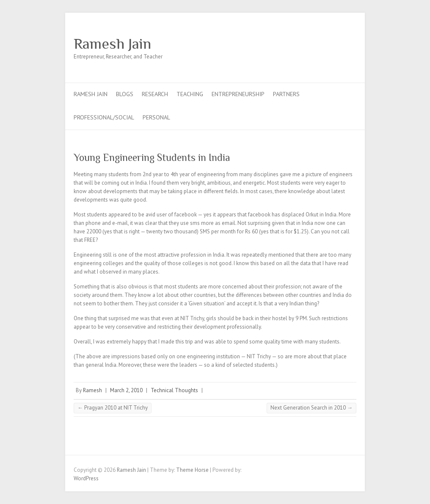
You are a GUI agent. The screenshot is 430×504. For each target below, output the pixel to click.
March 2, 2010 (126, 390)
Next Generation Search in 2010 (311, 408)
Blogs (125, 94)
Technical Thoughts (174, 390)
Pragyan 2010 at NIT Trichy (113, 408)
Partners (286, 94)
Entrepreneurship (238, 94)
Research (155, 94)
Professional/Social (104, 117)
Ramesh (92, 390)
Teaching (190, 94)
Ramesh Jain (112, 44)
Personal (156, 117)
